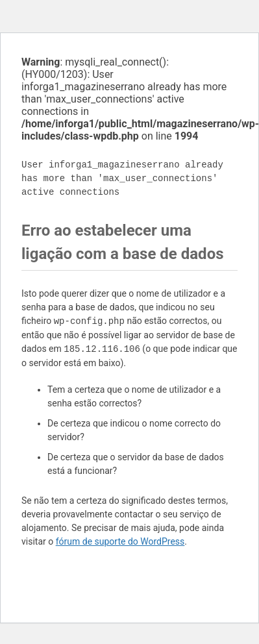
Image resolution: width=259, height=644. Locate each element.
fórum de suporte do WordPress (120, 541)
